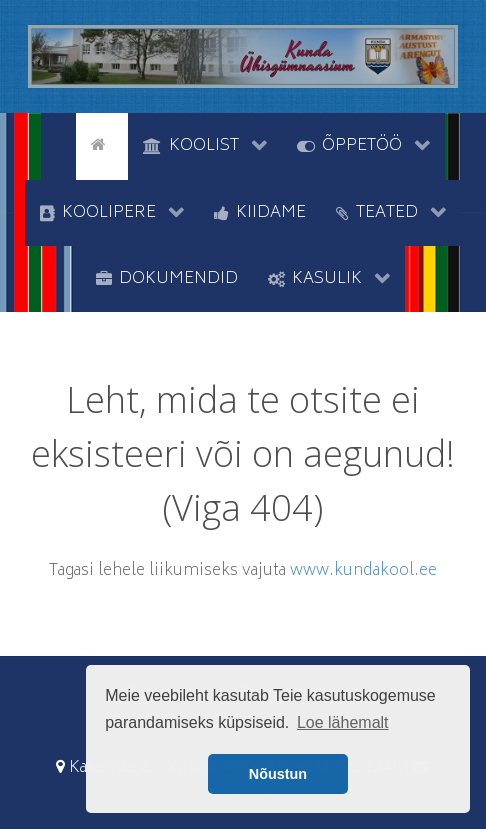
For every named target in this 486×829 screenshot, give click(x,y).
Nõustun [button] (278, 774)
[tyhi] (58, 144)
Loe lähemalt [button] (343, 722)
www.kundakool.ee (363, 571)
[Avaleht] (102, 144)
